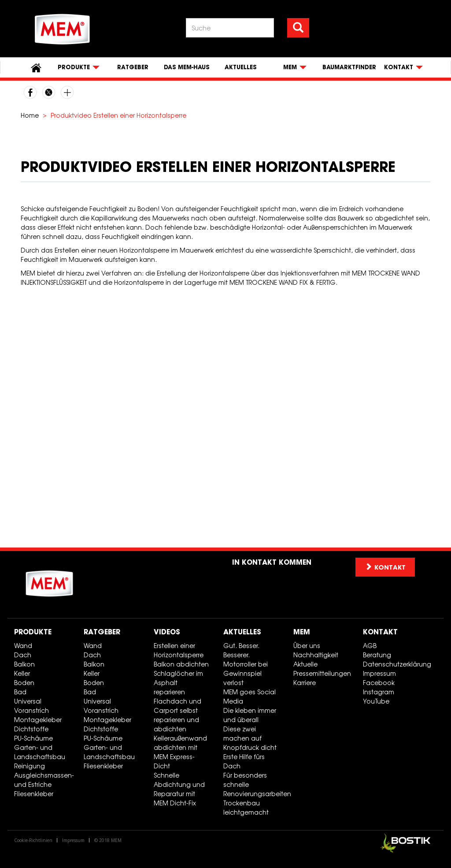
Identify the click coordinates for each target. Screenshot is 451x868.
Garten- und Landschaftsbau (40, 752)
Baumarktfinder (349, 67)
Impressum (379, 673)
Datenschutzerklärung (394, 664)
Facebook (379, 683)
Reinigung (30, 766)
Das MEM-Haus (187, 67)
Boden (24, 683)
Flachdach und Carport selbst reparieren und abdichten (177, 715)
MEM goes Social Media (250, 697)
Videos (167, 632)
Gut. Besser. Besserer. (241, 650)
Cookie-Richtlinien (33, 840)
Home (30, 115)
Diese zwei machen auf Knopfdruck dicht (250, 738)
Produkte (33, 632)
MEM (302, 632)
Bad (20, 692)
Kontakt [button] (385, 567)
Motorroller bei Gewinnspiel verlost (246, 673)
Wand (23, 646)
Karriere (305, 683)
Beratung (377, 655)
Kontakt (380, 632)
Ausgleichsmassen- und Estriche (44, 780)
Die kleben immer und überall (250, 715)
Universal (28, 701)
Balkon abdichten (181, 664)
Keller (22, 673)
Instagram (379, 692)
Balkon (24, 664)
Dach (23, 655)
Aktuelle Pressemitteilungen (322, 669)
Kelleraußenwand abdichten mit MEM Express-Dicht (180, 752)
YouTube (376, 701)
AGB (370, 646)
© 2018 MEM (108, 840)
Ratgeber (133, 67)
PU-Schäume (33, 738)
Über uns (307, 646)
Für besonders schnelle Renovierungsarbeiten (255, 784)
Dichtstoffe (31, 729)
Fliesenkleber (34, 794)
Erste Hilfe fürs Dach (244, 761)
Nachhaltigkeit (316, 655)
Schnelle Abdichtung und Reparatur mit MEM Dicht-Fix (179, 789)
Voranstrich (31, 710)
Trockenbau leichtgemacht (246, 808)
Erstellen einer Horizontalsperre (179, 650)
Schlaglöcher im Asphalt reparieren (178, 683)
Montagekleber (38, 720)
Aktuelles (241, 67)
